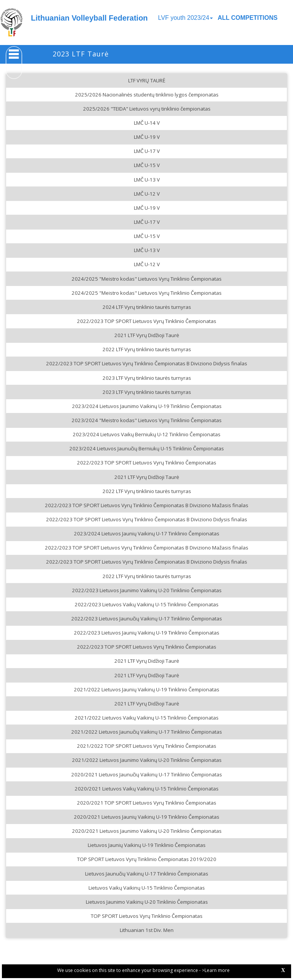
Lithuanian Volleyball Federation (89, 18)
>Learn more (216, 970)
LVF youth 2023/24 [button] (185, 18)
